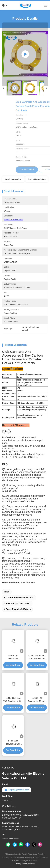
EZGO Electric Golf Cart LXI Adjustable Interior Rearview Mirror (37, 657)
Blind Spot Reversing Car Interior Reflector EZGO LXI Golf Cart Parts (13, 743)
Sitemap (32, 864)
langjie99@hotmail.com (17, 790)
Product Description (37, 179)
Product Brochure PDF (13, 220)
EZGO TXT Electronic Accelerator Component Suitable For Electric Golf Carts (13, 657)
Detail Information (13, 179)
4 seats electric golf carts (17, 609)
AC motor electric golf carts (18, 598)
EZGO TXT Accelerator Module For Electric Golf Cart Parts (37, 700)
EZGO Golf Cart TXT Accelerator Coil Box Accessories (13, 700)
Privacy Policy (21, 864)
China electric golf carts (17, 603)
